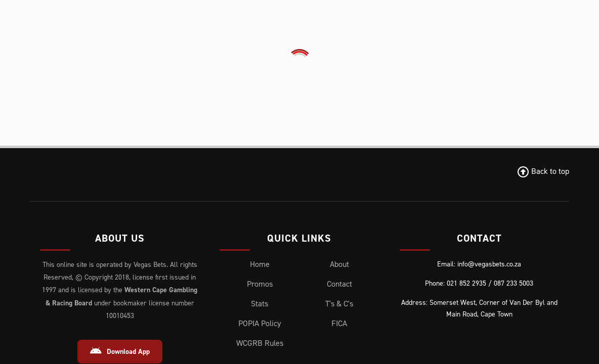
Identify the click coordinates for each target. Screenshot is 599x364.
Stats (260, 158)
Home (260, 119)
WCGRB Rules (260, 197)
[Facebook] (66, 285)
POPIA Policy (260, 178)
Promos (260, 138)
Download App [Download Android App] (120, 206)
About (339, 119)
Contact (339, 138)
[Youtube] (158, 285)
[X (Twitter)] (95, 285)
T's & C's (339, 158)
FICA (339, 178)
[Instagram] (126, 285)
